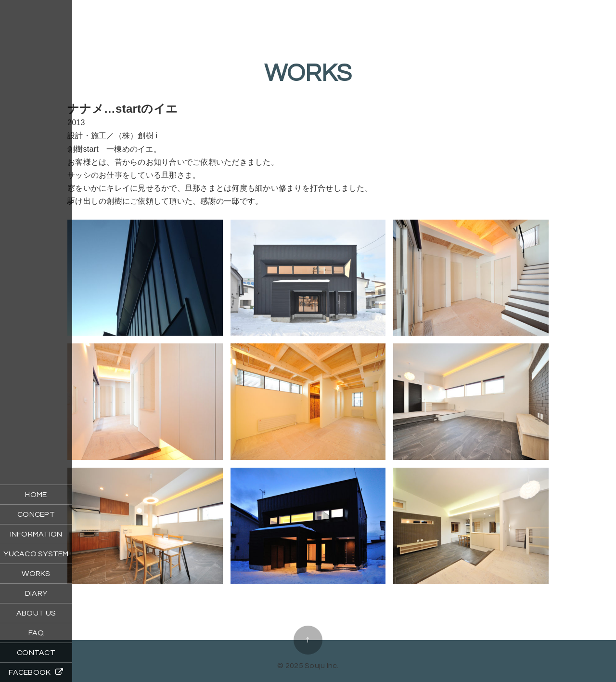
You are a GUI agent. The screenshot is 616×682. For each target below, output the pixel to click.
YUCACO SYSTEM (36, 554)
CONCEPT (36, 514)
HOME (36, 495)
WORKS (36, 574)
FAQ (36, 633)
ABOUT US (36, 613)
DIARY (36, 593)
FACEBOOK (36, 672)
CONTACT (36, 653)
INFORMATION (36, 534)
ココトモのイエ (308, 610)
